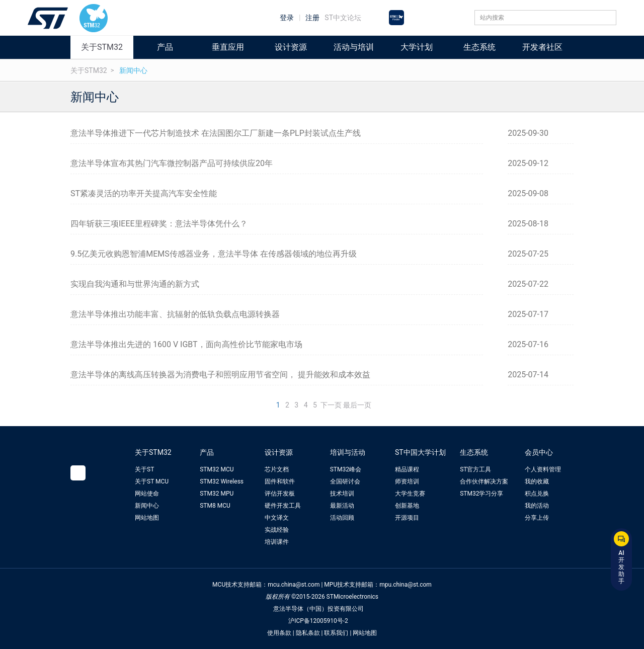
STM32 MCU (217, 469)
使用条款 (279, 633)
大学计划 (417, 47)
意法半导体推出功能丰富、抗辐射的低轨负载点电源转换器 (175, 314)
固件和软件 (280, 481)
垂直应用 (228, 47)
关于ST (144, 469)
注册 (312, 18)
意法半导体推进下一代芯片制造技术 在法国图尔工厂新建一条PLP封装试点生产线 (216, 133)
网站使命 (147, 494)
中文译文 (277, 518)
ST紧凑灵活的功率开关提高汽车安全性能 (144, 193)
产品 (165, 47)
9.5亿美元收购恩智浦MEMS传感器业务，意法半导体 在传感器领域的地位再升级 (214, 254)
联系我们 (336, 633)
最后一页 (357, 405)
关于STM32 (102, 47)
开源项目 (407, 518)
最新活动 (342, 506)
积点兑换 (537, 494)
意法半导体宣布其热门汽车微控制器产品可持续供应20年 (172, 163)
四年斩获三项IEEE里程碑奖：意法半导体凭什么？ (159, 224)
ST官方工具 (475, 469)
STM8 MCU (215, 506)
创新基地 (407, 506)
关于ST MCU (152, 481)
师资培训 (407, 481)
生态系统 (479, 47)
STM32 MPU (217, 494)
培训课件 (277, 542)
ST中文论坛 (343, 18)
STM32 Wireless (222, 481)
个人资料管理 (543, 469)
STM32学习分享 (481, 494)
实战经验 (277, 530)
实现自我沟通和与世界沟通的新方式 (135, 284)
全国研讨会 (345, 481)
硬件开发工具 (283, 506)
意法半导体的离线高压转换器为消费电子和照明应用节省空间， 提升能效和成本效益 (220, 375)
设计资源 (291, 47)
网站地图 (147, 518)
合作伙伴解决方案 (484, 481)
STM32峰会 (346, 469)
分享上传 (537, 518)
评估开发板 (280, 494)
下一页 (331, 405)
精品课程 (407, 469)
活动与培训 (354, 47)
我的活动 (537, 506)
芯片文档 (277, 469)
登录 (287, 18)
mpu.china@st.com (406, 585)
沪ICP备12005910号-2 (318, 621)
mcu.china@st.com (294, 585)
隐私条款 (308, 633)
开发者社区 (542, 47)
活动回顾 (342, 518)
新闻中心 (133, 70)
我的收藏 (537, 481)
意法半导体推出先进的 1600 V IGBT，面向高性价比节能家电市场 (186, 344)
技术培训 (342, 494)
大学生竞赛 (410, 494)
